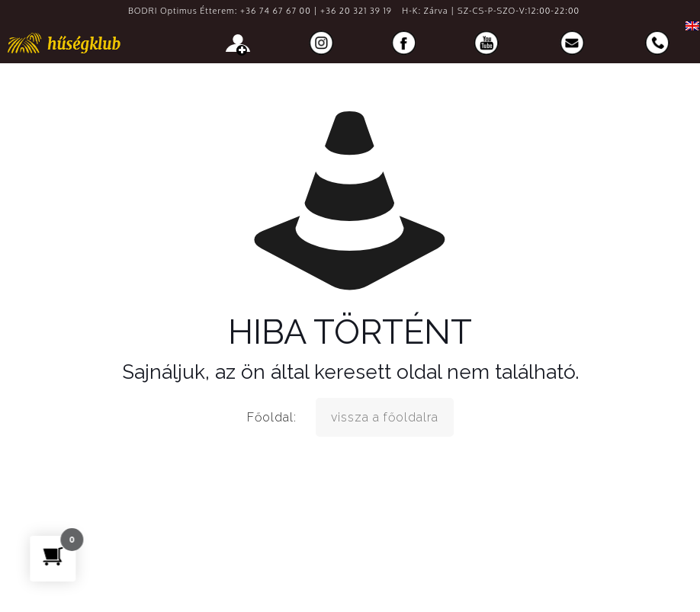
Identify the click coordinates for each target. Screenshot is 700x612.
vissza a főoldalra (385, 417)
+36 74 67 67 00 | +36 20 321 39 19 (316, 11)
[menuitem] (689, 26)
